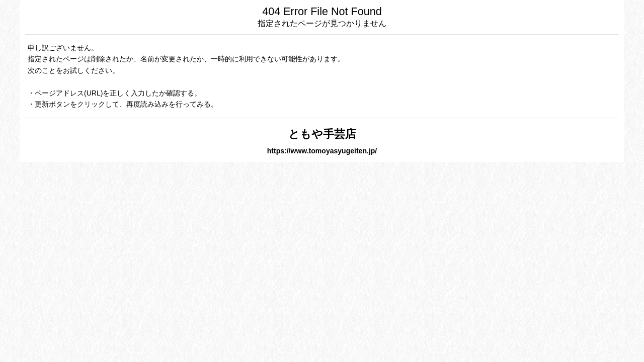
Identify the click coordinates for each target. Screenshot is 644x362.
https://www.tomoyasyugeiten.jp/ (322, 151)
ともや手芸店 (322, 134)
